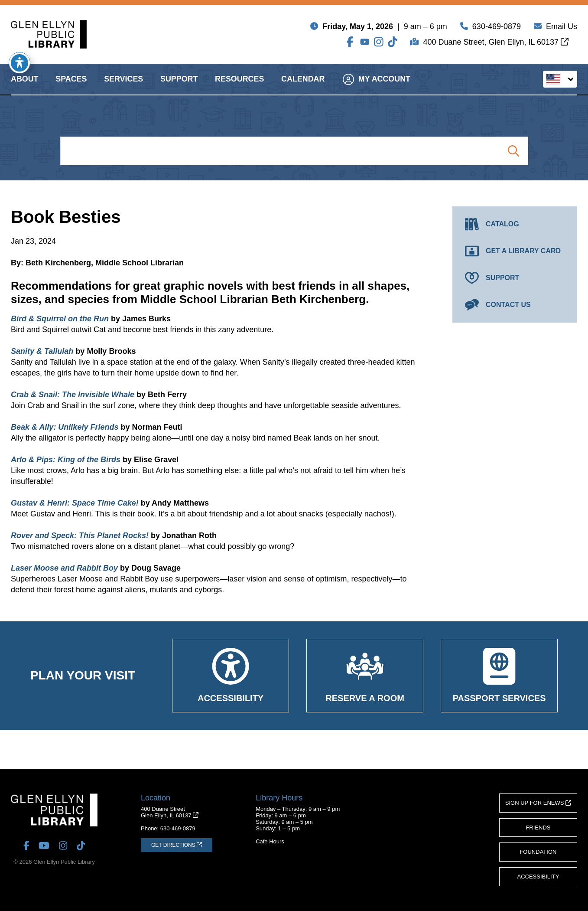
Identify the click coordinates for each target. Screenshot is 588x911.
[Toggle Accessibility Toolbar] (19, 63)
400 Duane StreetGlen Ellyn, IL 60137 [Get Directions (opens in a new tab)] (170, 812)
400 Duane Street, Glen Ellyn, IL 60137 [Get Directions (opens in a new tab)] (496, 44)
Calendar (303, 87)
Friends (538, 828)
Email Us (562, 28)
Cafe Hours (270, 841)
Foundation (538, 852)
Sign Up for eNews (538, 803)
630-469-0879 (497, 28)
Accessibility (538, 877)
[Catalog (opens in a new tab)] (515, 224)
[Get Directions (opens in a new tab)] (177, 845)
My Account (377, 87)
